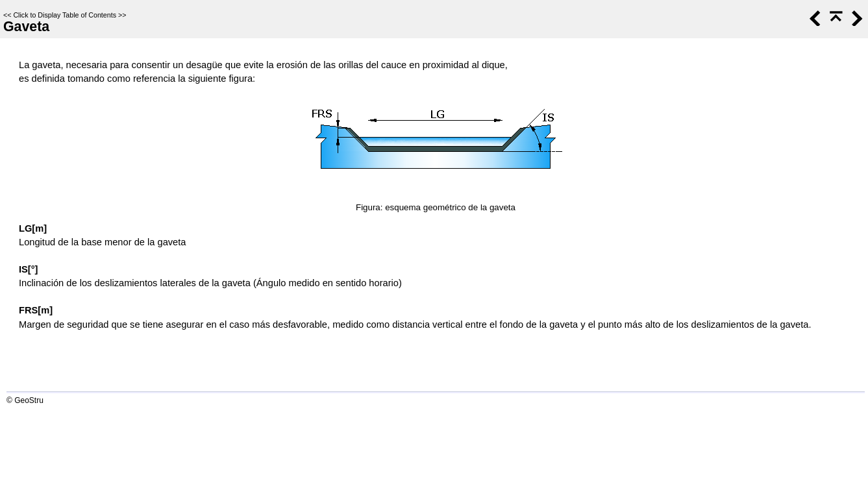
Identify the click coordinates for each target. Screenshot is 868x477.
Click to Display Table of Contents (65, 15)
